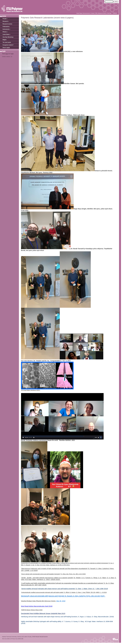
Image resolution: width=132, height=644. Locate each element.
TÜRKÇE (115, 13)
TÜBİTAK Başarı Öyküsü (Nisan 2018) (32, 610)
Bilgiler (5, 40)
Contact (92, 13)
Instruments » (6, 29)
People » (5, 19)
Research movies (7, 24)
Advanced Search (102, 13)
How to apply (6, 48)
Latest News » (6, 34)
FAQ (96, 13)
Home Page (79, 13)
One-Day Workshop (8, 37)
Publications (6, 27)
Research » (6, 21)
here (7, 54)
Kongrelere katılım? (8, 45)
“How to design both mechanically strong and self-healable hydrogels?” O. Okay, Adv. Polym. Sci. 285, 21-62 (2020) (53, 574)
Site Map (109, 13)
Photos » (5, 32)
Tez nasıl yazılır (7, 42)
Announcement (86, 13)
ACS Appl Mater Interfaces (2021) (31, 390)
